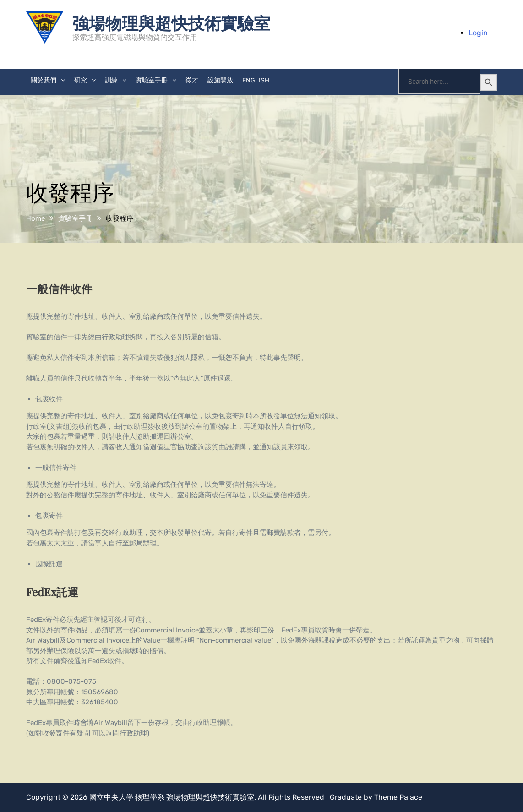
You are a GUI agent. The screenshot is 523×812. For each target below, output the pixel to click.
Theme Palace (398, 797)
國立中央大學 (111, 797)
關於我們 (44, 80)
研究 (81, 80)
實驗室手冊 (152, 80)
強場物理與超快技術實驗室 (171, 22)
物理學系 (150, 797)
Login (478, 33)
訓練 (111, 80)
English (256, 80)
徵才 (192, 80)
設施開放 (220, 80)
